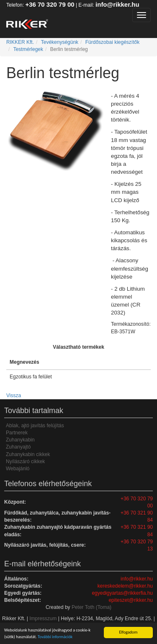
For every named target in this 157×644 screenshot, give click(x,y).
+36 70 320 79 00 (50, 4)
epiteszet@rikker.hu (131, 600)
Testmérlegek (28, 49)
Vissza (14, 396)
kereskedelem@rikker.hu (125, 586)
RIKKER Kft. (20, 42)
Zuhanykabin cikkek (28, 454)
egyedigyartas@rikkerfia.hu (122, 593)
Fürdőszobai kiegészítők (112, 42)
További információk (55, 637)
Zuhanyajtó (18, 447)
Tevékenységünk (60, 42)
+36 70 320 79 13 (137, 545)
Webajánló (18, 469)
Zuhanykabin (20, 440)
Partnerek (17, 433)
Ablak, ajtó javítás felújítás (35, 426)
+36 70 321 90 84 (137, 516)
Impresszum (43, 619)
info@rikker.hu (117, 4)
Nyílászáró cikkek (25, 461)
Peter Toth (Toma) (91, 607)
